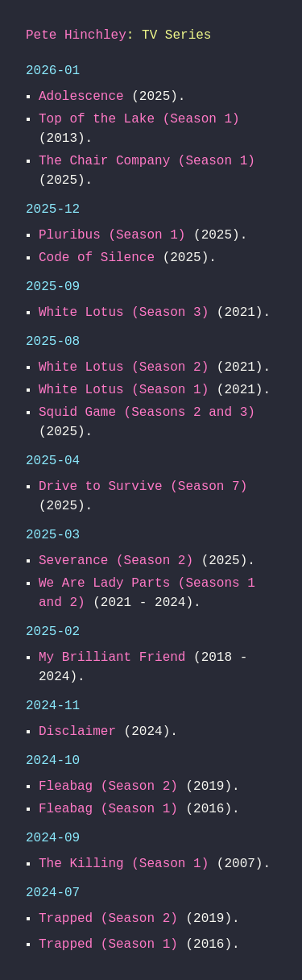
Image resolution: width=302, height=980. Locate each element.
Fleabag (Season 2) (108, 787)
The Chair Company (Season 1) (147, 161)
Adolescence (81, 97)
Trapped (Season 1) (108, 945)
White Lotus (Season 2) (124, 367)
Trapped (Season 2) (108, 919)
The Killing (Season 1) (124, 864)
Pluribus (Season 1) (112, 235)
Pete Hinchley (76, 35)
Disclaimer (77, 732)
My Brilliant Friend (112, 658)
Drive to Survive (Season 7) (143, 487)
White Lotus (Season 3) (124, 313)
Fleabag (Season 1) (108, 809)
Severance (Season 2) (116, 561)
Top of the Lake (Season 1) (139, 119)
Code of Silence (97, 258)
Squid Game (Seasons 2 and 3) (147, 413)
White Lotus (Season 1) (124, 390)
